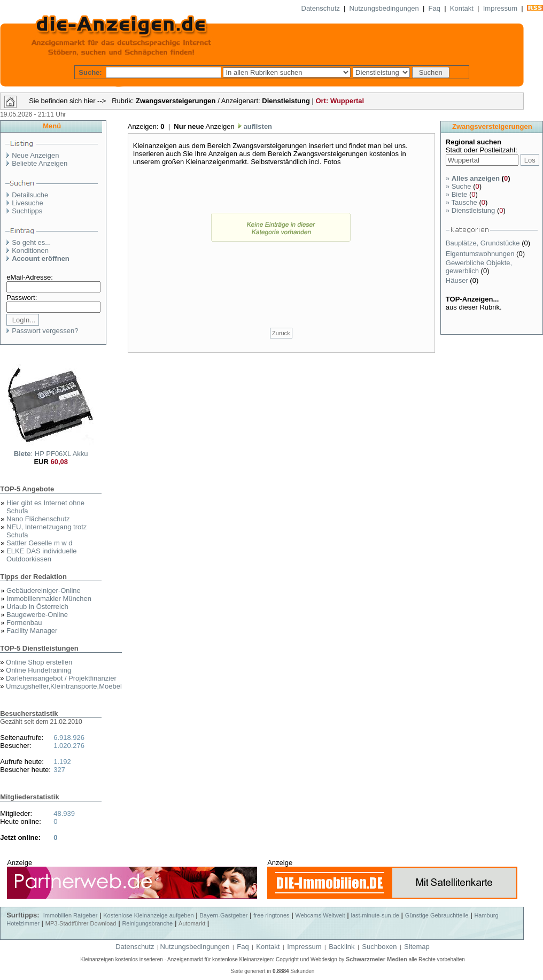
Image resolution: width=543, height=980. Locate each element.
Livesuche (28, 203)
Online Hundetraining (38, 670)
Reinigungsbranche (147, 923)
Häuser (458, 280)
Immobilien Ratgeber (71, 915)
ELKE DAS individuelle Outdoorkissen (42, 555)
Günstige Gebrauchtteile (437, 915)
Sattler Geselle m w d (40, 543)
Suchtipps (27, 211)
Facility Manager (32, 631)
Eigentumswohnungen (481, 254)
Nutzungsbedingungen (384, 8)
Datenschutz (321, 8)
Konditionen (30, 250)
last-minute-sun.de (375, 915)
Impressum (500, 8)
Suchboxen (379, 947)
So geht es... (31, 242)
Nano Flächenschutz (38, 519)
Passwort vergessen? (45, 331)
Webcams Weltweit (320, 915)
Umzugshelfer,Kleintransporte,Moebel (64, 686)
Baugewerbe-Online (37, 615)
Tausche (461, 202)
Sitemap (417, 947)
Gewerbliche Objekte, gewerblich (479, 267)
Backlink (342, 947)
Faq (435, 8)
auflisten (257, 126)
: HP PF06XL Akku (51, 454)
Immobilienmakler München (49, 599)
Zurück (281, 333)
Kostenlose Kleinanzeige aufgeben (148, 915)
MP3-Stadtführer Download (81, 923)
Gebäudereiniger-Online (44, 591)
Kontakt (462, 8)
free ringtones (271, 915)
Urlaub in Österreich (37, 607)
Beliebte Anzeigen (40, 163)
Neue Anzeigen (35, 155)
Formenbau (24, 623)
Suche (459, 186)
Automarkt (192, 923)
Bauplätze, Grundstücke (484, 243)
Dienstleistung (471, 210)
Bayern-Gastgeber (224, 915)
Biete (456, 194)
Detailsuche (30, 195)
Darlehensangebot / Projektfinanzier (61, 678)
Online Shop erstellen (39, 662)
